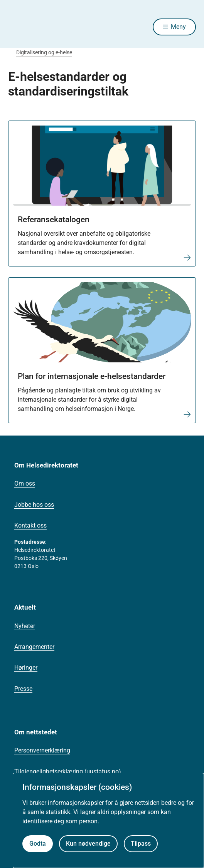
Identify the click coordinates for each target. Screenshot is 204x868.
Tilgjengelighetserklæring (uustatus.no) (68, 772)
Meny (178, 27)
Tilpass (141, 844)
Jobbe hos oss (34, 505)
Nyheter (25, 626)
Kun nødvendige (88, 844)
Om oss (25, 483)
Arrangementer (34, 647)
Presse (23, 689)
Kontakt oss (30, 525)
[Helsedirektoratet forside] (17, 27)
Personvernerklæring (42, 750)
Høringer (26, 668)
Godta (38, 844)
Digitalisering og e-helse (44, 52)
